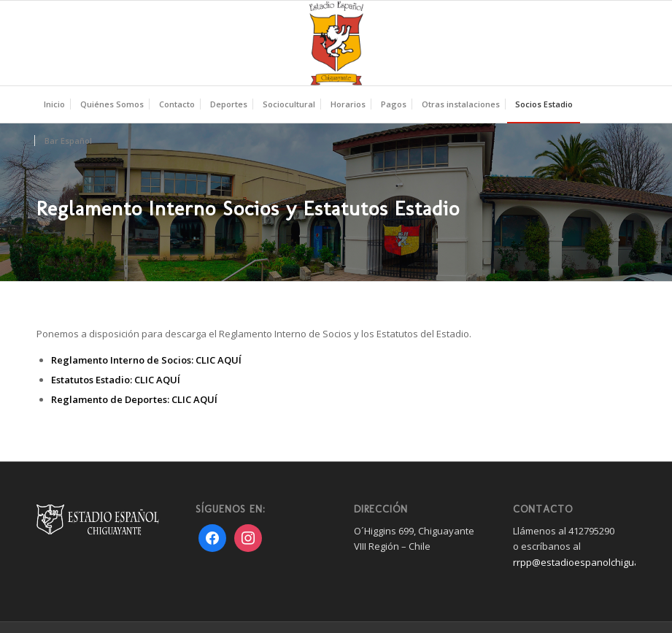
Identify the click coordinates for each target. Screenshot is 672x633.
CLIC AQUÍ (219, 360)
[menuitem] (54, 104)
